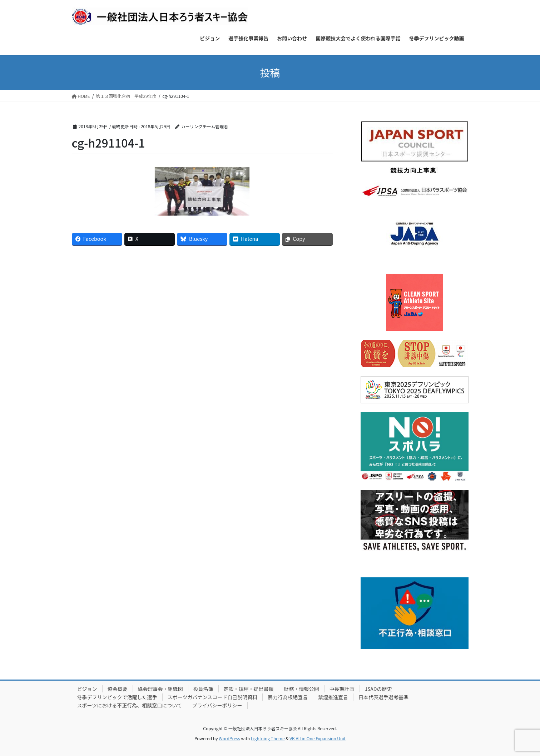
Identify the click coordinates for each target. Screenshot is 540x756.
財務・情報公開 (302, 689)
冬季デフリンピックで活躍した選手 (117, 697)
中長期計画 (342, 689)
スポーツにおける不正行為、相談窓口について (130, 705)
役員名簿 (203, 689)
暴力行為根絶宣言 (288, 697)
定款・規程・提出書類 (249, 689)
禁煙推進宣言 (333, 697)
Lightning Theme (268, 738)
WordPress (229, 738)
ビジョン (87, 689)
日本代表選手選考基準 (383, 697)
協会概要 (118, 689)
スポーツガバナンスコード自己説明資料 (212, 697)
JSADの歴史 (378, 689)
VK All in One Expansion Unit (318, 738)
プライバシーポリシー (217, 705)
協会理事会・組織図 (160, 689)
